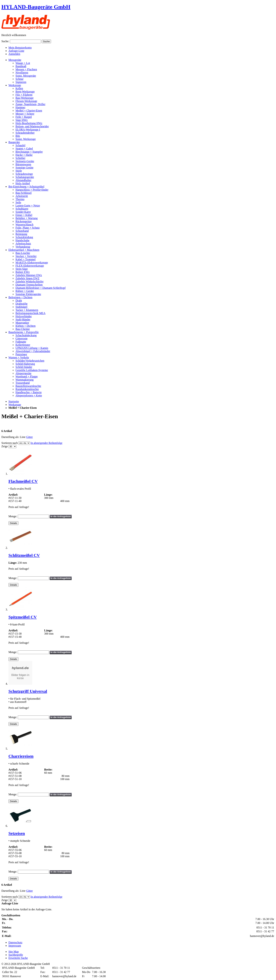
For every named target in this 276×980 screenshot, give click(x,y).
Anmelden (14, 54)
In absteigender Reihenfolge (46, 443)
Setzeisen (17, 833)
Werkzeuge (15, 405)
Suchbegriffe (16, 955)
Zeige (5, 446)
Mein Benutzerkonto (20, 48)
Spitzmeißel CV (23, 617)
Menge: (13, 516)
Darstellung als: (10, 437)
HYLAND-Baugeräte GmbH (36, 7)
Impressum (15, 946)
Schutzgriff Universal (28, 691)
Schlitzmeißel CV (24, 555)
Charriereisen (21, 756)
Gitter (29, 437)
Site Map (14, 952)
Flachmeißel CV (23, 481)
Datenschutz (15, 942)
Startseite (14, 401)
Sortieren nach (10, 443)
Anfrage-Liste (16, 51)
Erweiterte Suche (18, 958)
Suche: (5, 41)
